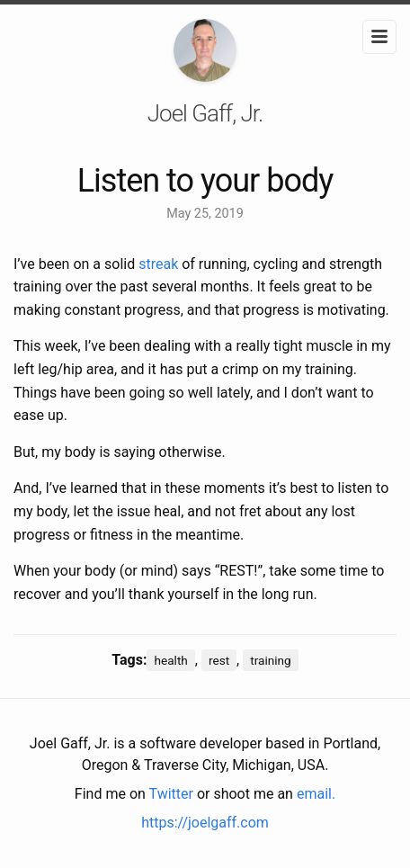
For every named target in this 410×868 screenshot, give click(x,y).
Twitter (171, 794)
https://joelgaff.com (205, 823)
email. (316, 794)
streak (158, 264)
